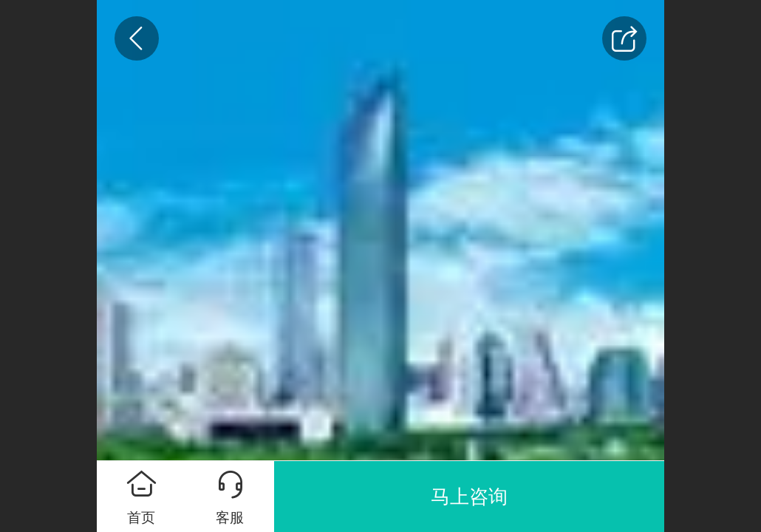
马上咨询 (469, 497)
